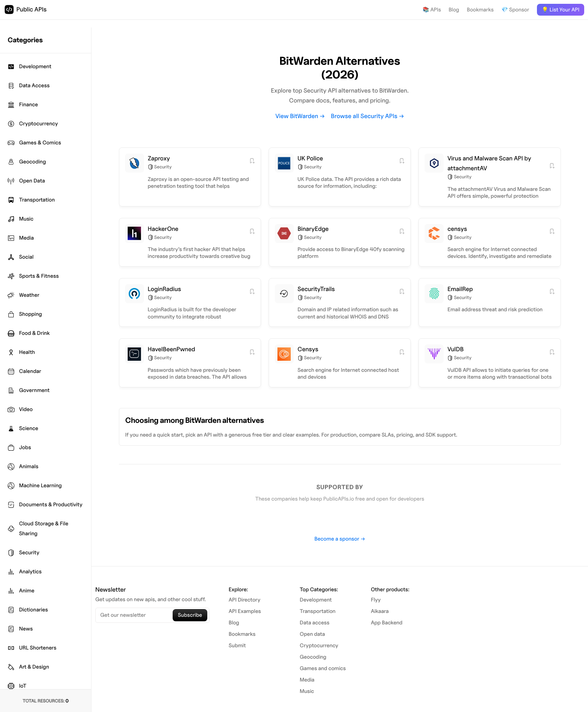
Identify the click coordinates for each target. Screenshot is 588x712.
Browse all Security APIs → (367, 116)
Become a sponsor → (340, 539)
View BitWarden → (300, 116)
